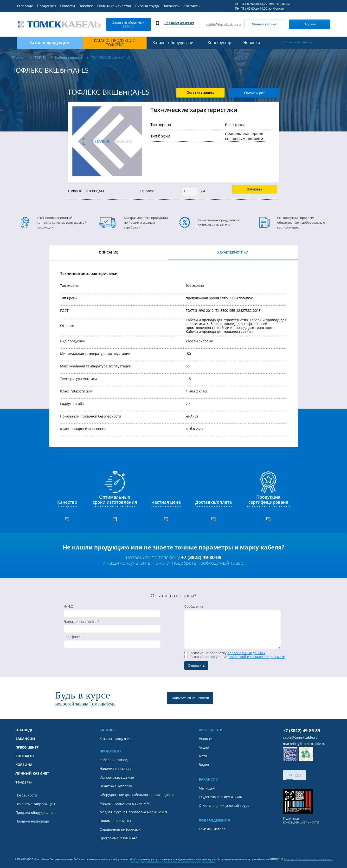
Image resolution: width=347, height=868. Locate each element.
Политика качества (114, 6)
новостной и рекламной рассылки (257, 657)
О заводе (25, 6)
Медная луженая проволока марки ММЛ (133, 812)
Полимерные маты (115, 821)
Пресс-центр (27, 747)
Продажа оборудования (35, 813)
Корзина (304, 24)
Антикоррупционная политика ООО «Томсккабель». (189, 862)
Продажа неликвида (32, 821)
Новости (68, 6)
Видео (204, 765)
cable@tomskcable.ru (224, 24)
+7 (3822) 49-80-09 (201, 557)
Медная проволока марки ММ (125, 803)
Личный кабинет (265, 24)
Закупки (86, 6)
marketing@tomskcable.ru (304, 744)
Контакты (192, 6)
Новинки (252, 43)
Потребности (26, 795)
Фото (203, 756)
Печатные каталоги (116, 786)
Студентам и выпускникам (221, 797)
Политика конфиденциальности (301, 820)
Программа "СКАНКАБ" (119, 838)
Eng (298, 775)
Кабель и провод (114, 760)
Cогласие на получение (235, 657)
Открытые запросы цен (35, 804)
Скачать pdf (254, 93)
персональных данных (246, 653)
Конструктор (219, 43)
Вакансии (171, 6)
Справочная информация (121, 829)
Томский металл (212, 829)
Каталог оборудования (174, 43)
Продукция (47, 6)
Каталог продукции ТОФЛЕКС (115, 43)
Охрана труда (147, 6)
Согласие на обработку (225, 653)
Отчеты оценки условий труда (224, 806)
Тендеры (24, 782)
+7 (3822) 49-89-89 (179, 23)
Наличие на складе (116, 769)
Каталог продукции (116, 739)
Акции (204, 747)
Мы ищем (207, 788)
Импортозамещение (117, 777)
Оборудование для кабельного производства (137, 795)
